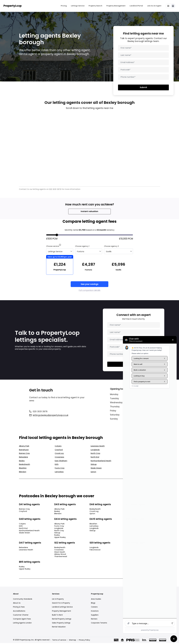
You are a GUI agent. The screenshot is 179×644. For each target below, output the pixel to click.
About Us (17, 604)
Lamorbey (59, 473)
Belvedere (23, 458)
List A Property (58, 600)
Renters (94, 620)
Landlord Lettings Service (62, 608)
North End (95, 458)
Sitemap (73, 641)
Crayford (59, 451)
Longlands (95, 451)
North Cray (95, 454)
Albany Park (24, 447)
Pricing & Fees (19, 608)
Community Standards (23, 600)
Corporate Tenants (99, 624)
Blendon (23, 473)
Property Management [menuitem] (116, 5)
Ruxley (57, 536)
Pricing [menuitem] (64, 5)
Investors (95, 612)
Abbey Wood (60, 555)
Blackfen (23, 469)
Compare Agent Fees (22, 620)
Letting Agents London (22, 624)
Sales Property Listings (61, 624)
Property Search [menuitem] (95, 5)
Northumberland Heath (101, 462)
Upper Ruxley (60, 538)
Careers (94, 608)
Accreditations (19, 612)
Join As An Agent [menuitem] (154, 5)
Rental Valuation (59, 628)
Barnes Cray (24, 454)
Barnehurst (24, 451)
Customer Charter (21, 616)
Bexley (22, 462)
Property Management (62, 612)
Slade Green (96, 469)
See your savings (90, 284)
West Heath (60, 553)
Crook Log (59, 454)
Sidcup (94, 465)
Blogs (93, 604)
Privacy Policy (84, 641)
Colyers (58, 447)
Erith (57, 465)
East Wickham (61, 462)
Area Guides (96, 600)
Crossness (59, 458)
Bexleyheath (25, 465)
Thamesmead (61, 557)
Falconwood (95, 551)
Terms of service (59, 641)
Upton (93, 473)
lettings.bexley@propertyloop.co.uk (51, 416)
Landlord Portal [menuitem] (136, 5)
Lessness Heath (98, 447)
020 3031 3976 (55, 189)
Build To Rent (57, 616)
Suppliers (95, 616)
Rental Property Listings (62, 620)
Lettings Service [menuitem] (78, 5)
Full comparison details (89, 291)
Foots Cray (60, 469)
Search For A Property (61, 604)
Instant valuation (89, 212)
